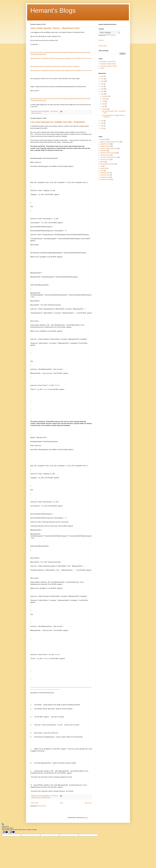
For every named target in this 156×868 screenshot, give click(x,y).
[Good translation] (5, 832)
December (105, 96)
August (104, 99)
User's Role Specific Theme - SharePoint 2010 (55, 28)
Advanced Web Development (109, 148)
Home (62, 803)
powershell (38, 798)
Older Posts (88, 803)
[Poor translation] (12, 832)
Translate (111, 35)
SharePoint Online (105, 179)
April (104, 106)
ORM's (102, 68)
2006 (102, 128)
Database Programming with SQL (110, 142)
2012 (102, 92)
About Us (101, 40)
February (105, 109)
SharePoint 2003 (105, 175)
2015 (102, 84)
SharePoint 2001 (105, 173)
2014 (102, 86)
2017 (102, 79)
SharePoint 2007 (105, 160)
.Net (101, 166)
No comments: (54, 111)
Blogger (86, 818)
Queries (102, 162)
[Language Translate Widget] (109, 32)
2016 (102, 81)
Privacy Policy (103, 46)
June (104, 101)
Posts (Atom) (42, 806)
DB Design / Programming (108, 62)
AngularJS (103, 168)
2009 (102, 123)
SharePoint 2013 (105, 155)
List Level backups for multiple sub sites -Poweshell (57, 122)
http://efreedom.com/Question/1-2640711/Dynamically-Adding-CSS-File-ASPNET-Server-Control (61, 58)
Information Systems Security (109, 66)
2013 (102, 89)
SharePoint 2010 (46, 798)
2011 (102, 94)
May (104, 104)
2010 (102, 121)
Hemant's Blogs (53, 10)
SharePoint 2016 (105, 177)
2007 (102, 126)
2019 (102, 76)
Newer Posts (35, 803)
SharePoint (38, 113)
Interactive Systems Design (108, 64)
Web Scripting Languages (108, 164)
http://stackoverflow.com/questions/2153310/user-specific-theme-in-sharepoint (55, 66)
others (102, 171)
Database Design (105, 146)
